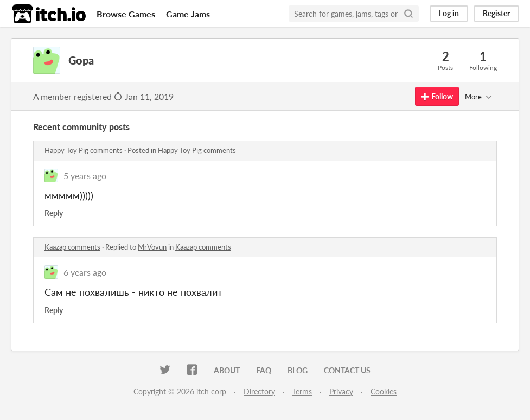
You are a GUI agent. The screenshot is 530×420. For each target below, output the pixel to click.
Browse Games (126, 14)
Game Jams (188, 14)
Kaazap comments (72, 247)
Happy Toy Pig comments (84, 150)
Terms (302, 392)
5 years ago (85, 176)
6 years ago (85, 272)
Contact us (347, 370)
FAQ (264, 370)
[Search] (408, 14)
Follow (437, 96)
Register (496, 13)
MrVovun (152, 247)
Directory (259, 392)
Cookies (384, 392)
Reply (54, 213)
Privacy (341, 392)
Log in (449, 13)
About (227, 370)
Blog (298, 370)
